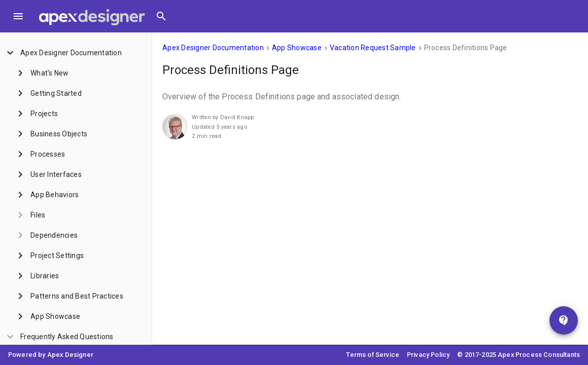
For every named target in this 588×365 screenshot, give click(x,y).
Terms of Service (373, 355)
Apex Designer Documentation (213, 48)
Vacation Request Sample (373, 48)
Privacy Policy (428, 355)
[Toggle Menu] (18, 16)
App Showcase (297, 48)
